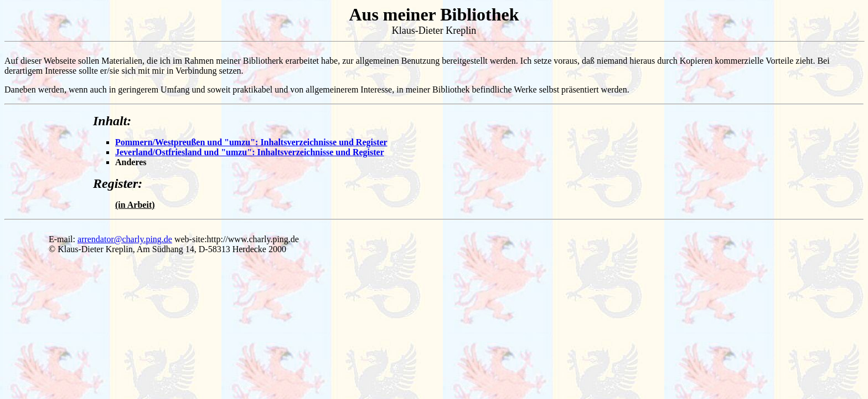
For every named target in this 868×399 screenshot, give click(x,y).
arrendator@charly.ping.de (125, 239)
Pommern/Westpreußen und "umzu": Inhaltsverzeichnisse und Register (251, 142)
